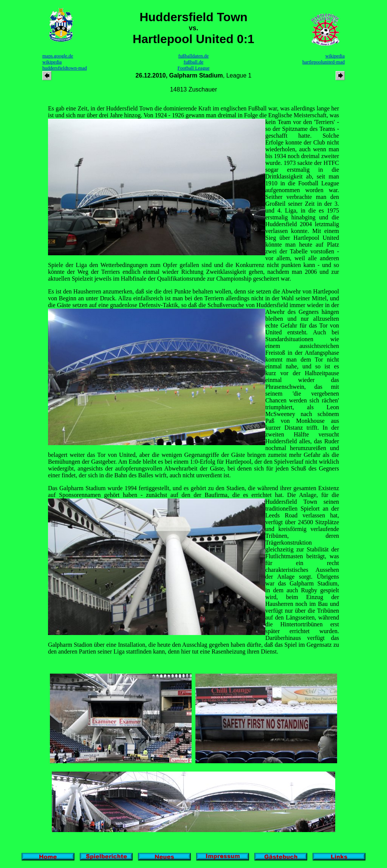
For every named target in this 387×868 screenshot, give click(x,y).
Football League (194, 68)
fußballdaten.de (194, 56)
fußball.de (193, 62)
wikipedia (52, 62)
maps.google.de (58, 56)
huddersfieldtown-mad (65, 68)
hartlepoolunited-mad (324, 62)
